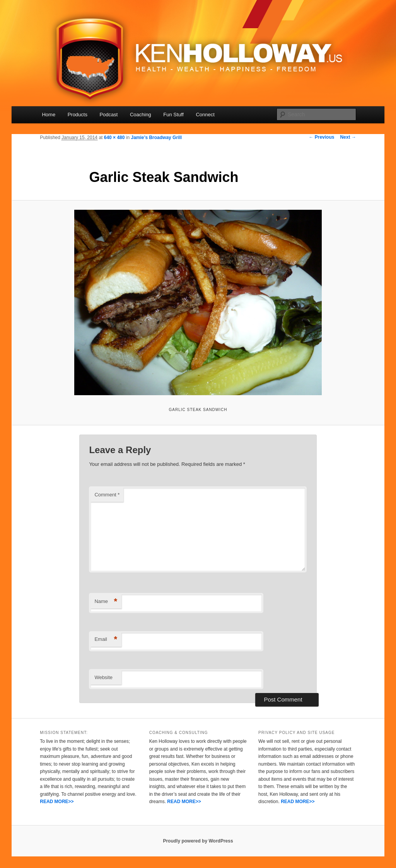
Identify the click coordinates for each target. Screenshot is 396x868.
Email (106, 640)
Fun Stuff (173, 115)
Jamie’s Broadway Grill (156, 138)
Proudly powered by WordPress (198, 841)
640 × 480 (114, 138)
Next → (348, 137)
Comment (107, 495)
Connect (205, 115)
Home (49, 115)
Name (106, 602)
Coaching (141, 115)
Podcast (108, 115)
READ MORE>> (57, 802)
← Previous (321, 137)
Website (103, 677)
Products (78, 115)
